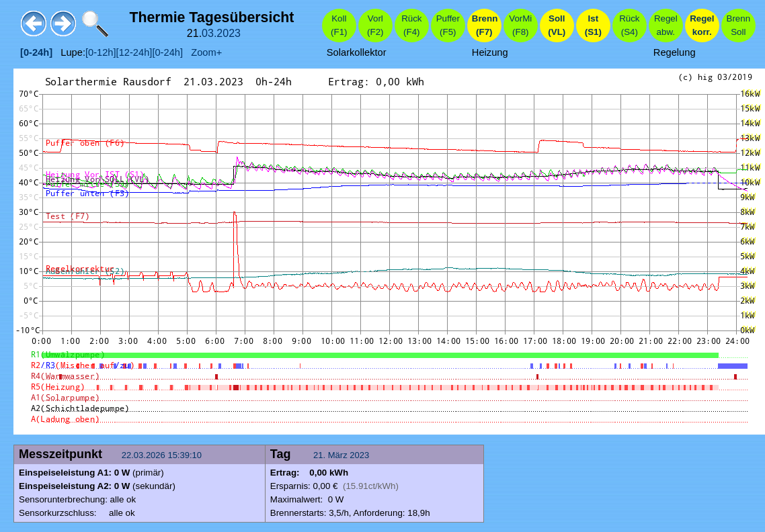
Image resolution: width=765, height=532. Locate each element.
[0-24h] (167, 52)
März (338, 455)
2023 (229, 33)
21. (321, 455)
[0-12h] (101, 52)
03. (209, 33)
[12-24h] (134, 52)
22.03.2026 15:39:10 (163, 455)
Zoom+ (202, 52)
